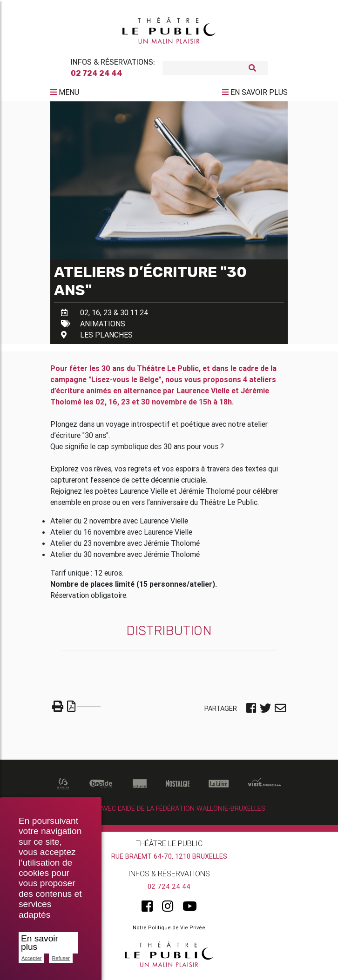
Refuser (61, 958)
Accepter (31, 958)
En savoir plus (40, 943)
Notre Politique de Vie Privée (169, 931)
